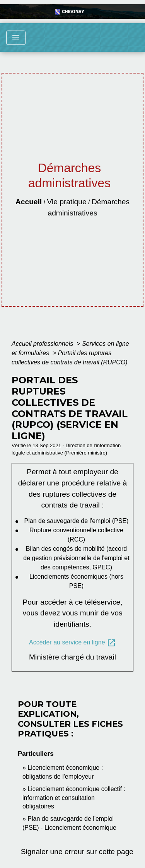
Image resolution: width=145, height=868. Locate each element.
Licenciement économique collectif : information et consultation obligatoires (74, 798)
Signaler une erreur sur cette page (77, 852)
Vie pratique (67, 202)
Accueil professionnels (43, 344)
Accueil (29, 202)
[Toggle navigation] (16, 38)
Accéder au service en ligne (72, 643)
